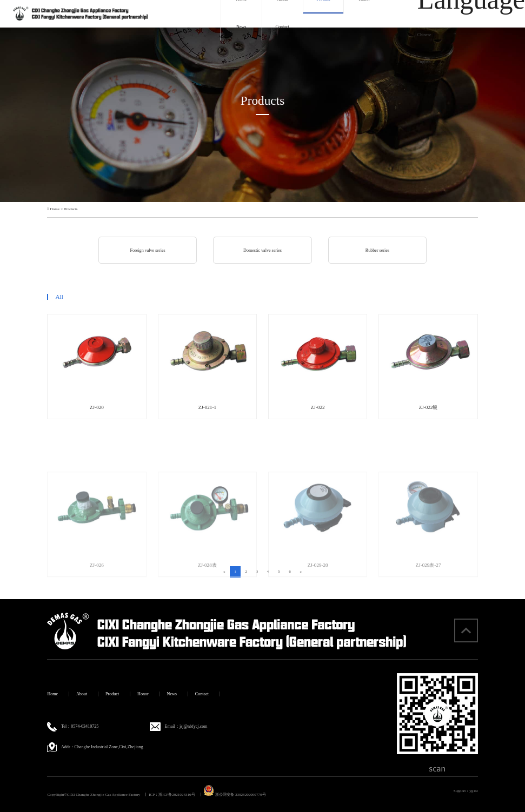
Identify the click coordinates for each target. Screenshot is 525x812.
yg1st (473, 791)
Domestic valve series (262, 250)
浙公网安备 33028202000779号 (234, 795)
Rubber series (377, 250)
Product (112, 694)
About (82, 694)
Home (55, 209)
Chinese (424, 35)
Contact (283, 27)
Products (71, 209)
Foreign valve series (148, 250)
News (241, 27)
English (424, 62)
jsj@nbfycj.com (194, 726)
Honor (143, 694)
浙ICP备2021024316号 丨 (180, 795)
